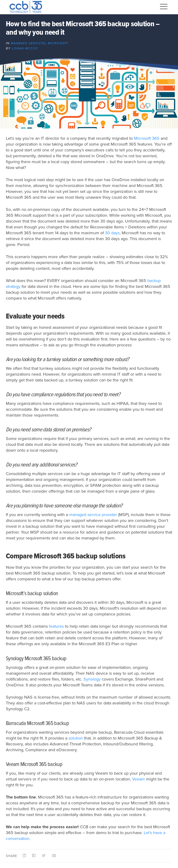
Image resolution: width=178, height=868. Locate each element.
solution (76, 738)
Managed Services (28, 43)
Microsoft (58, 43)
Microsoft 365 (147, 138)
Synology (92, 679)
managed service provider (93, 515)
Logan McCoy (25, 48)
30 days (112, 233)
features (56, 626)
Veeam (138, 779)
